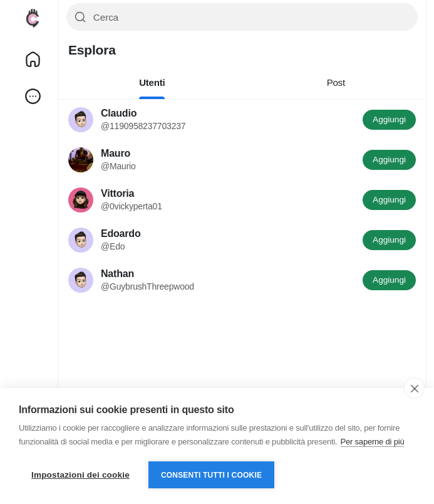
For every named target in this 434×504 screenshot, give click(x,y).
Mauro (116, 153)
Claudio (119, 113)
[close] (414, 388)
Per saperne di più (373, 442)
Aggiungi (389, 119)
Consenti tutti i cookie (211, 475)
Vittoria (117, 193)
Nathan (117, 274)
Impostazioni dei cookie (80, 475)
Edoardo (121, 234)
